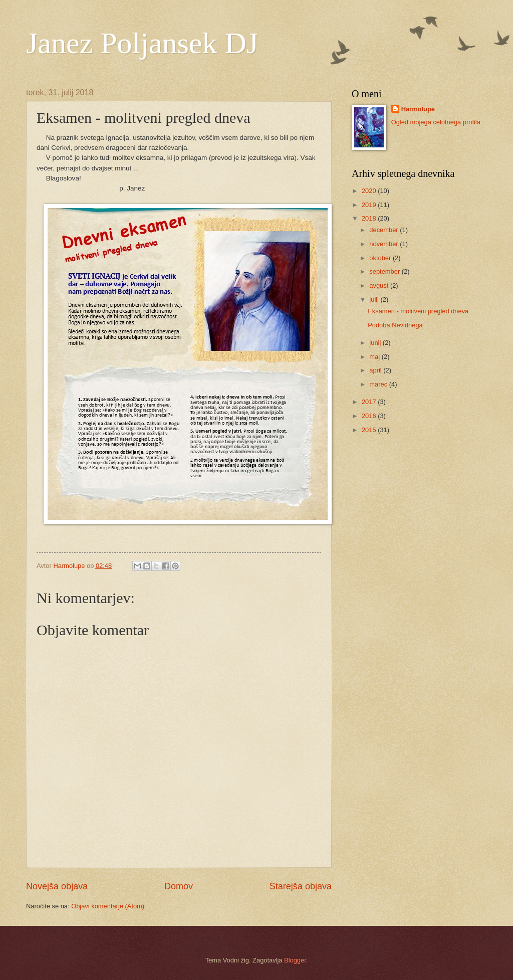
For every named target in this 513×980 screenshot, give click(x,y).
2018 (370, 218)
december (384, 230)
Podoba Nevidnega (395, 325)
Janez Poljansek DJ (142, 43)
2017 (370, 402)
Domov (179, 886)
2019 (370, 205)
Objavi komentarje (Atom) (108, 906)
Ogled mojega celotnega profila (436, 122)
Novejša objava (57, 886)
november (384, 244)
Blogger (295, 960)
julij (375, 300)
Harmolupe (418, 109)
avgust (380, 285)
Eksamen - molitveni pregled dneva (418, 311)
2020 (370, 191)
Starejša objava (301, 886)
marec (379, 384)
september (385, 271)
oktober (381, 258)
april (376, 370)
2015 (370, 430)
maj (375, 357)
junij (376, 343)
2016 (370, 416)
